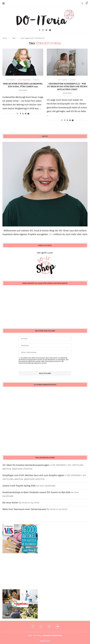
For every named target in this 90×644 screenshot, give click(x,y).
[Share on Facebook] (21, 114)
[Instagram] (43, 30)
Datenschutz (57, 635)
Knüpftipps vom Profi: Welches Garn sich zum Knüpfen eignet (33, 475)
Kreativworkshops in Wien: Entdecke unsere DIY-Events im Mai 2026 (36, 492)
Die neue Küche (10, 503)
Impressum (47, 635)
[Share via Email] (28, 114)
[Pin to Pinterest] (26, 114)
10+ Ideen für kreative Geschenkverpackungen (26, 465)
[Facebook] (40, 30)
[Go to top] (45, 641)
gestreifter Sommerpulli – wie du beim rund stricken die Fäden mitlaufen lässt (67, 87)
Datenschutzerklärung (26, 363)
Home (5, 38)
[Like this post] (17, 114)
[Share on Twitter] (23, 114)
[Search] (82, 3)
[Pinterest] (46, 30)
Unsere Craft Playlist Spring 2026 (19, 486)
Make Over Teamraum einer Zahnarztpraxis (24, 509)
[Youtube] (50, 30)
